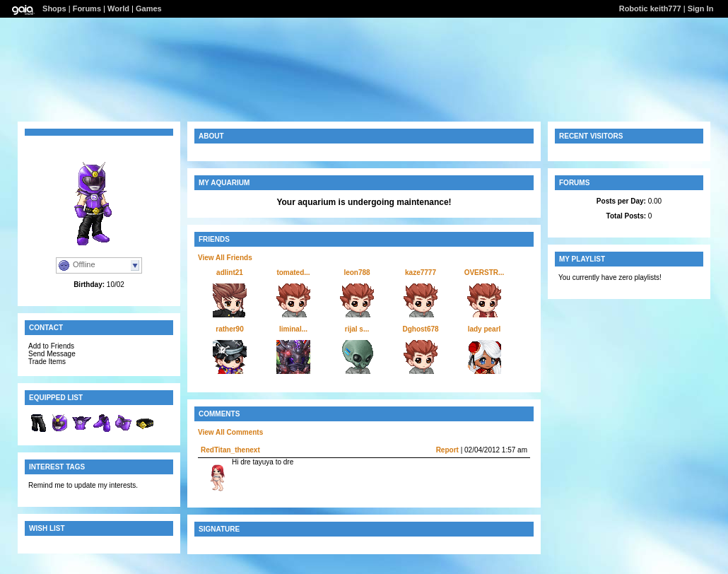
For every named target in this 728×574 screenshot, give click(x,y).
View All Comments (230, 432)
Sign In (701, 8)
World (118, 8)
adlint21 (230, 273)
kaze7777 (421, 273)
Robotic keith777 (650, 8)
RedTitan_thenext (230, 450)
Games (149, 8)
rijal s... (357, 329)
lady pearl (485, 329)
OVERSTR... (485, 273)
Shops (54, 8)
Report (447, 450)
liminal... (293, 329)
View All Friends (225, 258)
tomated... (293, 273)
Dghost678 (420, 329)
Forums (87, 8)
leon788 (357, 273)
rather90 (229, 329)
